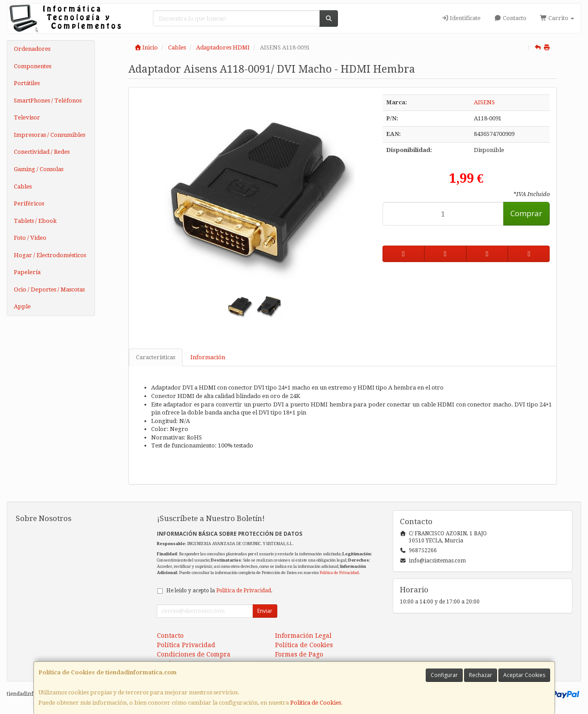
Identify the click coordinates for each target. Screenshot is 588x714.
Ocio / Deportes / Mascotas (49, 289)
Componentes (33, 66)
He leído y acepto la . (219, 591)
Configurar (444, 675)
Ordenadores (32, 49)
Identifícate (461, 18)
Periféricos (29, 203)
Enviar (265, 611)
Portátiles (27, 83)
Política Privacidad (186, 645)
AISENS (484, 102)
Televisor (27, 117)
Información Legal (303, 636)
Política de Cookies (316, 703)
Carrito (557, 18)
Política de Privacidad (339, 572)
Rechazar (481, 675)
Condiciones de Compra (194, 654)
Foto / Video (30, 238)
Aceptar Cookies (524, 675)
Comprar (526, 213)
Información (208, 357)
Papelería (27, 272)
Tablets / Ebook (35, 221)
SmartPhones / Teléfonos (48, 101)
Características (156, 357)
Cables (23, 187)
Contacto (510, 18)
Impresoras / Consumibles (49, 135)
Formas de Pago (299, 654)
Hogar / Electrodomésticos (50, 255)
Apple (22, 306)
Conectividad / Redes (42, 152)
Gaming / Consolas (39, 169)
